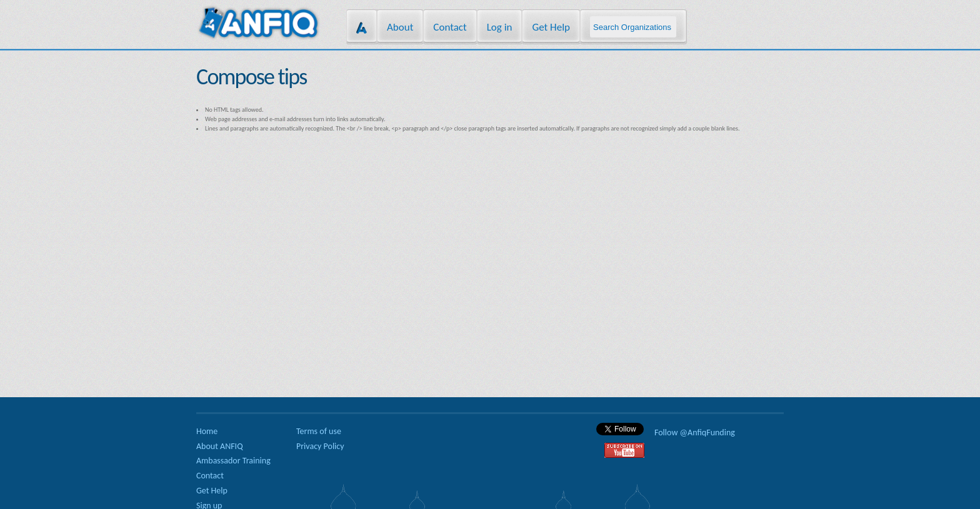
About (400, 27)
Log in (500, 27)
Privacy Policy (320, 446)
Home (207, 431)
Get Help (551, 27)
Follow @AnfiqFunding (695, 432)
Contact (450, 27)
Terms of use (319, 431)
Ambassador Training (233, 461)
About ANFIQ (220, 446)
